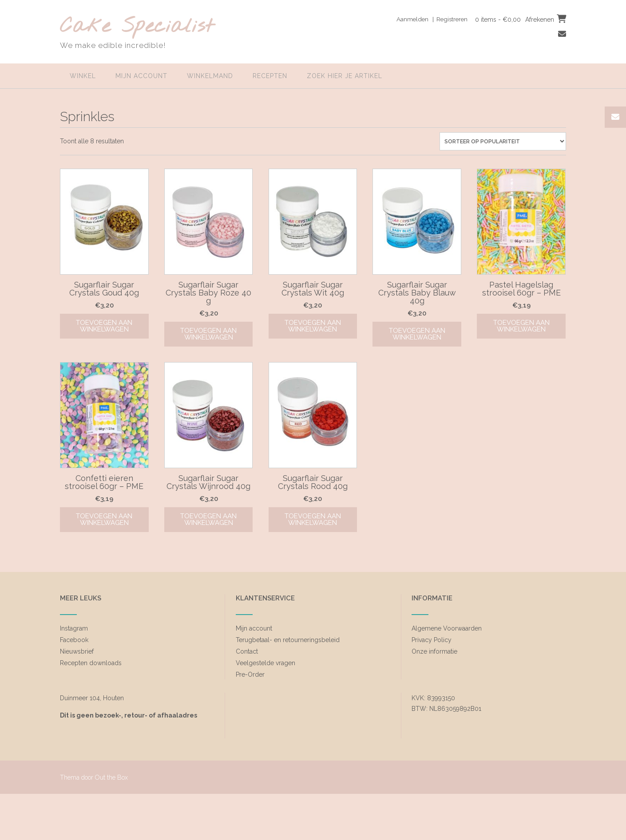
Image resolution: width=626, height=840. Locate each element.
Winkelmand (210, 76)
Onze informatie (434, 651)
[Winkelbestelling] (503, 141)
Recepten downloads (91, 663)
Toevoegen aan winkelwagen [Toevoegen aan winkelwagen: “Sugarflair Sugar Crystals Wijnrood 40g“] (208, 519)
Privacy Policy (432, 640)
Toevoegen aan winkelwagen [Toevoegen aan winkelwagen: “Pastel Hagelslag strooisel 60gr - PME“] (521, 326)
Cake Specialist (137, 27)
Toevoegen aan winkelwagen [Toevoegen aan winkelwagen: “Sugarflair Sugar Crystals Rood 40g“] (313, 519)
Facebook (74, 640)
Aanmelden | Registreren (429, 19)
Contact (247, 651)
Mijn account (141, 76)
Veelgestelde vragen (265, 663)
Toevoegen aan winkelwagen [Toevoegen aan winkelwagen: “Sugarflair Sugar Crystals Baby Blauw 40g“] (417, 334)
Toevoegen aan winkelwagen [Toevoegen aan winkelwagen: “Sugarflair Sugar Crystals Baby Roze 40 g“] (208, 334)
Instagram (74, 628)
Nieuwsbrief (77, 651)
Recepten (270, 76)
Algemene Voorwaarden (447, 628)
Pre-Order (250, 674)
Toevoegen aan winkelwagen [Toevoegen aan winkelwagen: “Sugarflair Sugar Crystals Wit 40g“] (313, 326)
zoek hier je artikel (345, 76)
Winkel (83, 76)
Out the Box (111, 777)
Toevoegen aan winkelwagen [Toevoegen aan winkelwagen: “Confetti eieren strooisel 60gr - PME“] (104, 519)
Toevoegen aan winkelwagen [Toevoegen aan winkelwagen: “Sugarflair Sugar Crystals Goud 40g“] (104, 326)
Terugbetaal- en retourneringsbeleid (288, 640)
